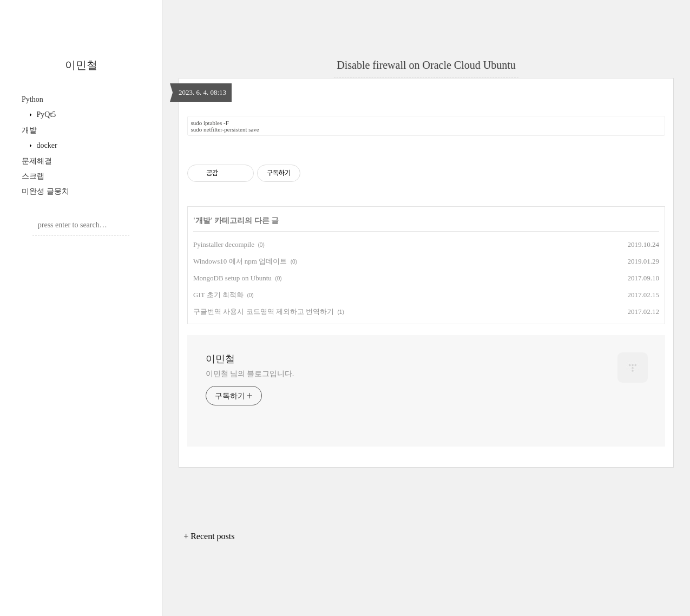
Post (101, 258)
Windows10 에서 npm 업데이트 (240, 261)
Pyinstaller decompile (224, 244)
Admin (66, 258)
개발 (29, 130)
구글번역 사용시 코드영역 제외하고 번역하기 (264, 312)
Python (32, 99)
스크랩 (33, 176)
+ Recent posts (209, 536)
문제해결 (37, 161)
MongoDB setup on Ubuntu (232, 278)
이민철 (81, 65)
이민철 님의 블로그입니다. (250, 374)
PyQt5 (45, 114)
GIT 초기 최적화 (218, 295)
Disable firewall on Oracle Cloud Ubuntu (426, 65)
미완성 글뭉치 (45, 191)
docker (46, 145)
